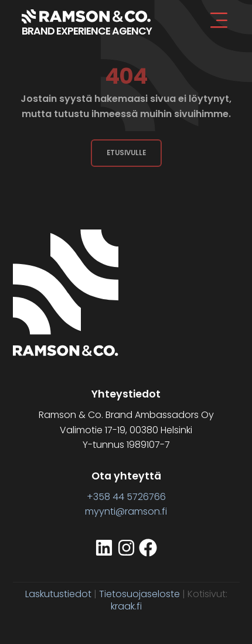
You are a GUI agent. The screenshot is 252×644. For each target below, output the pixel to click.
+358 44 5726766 (126, 497)
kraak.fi (126, 606)
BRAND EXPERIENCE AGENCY (87, 31)
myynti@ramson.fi (126, 511)
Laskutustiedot (58, 594)
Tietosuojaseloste (139, 594)
